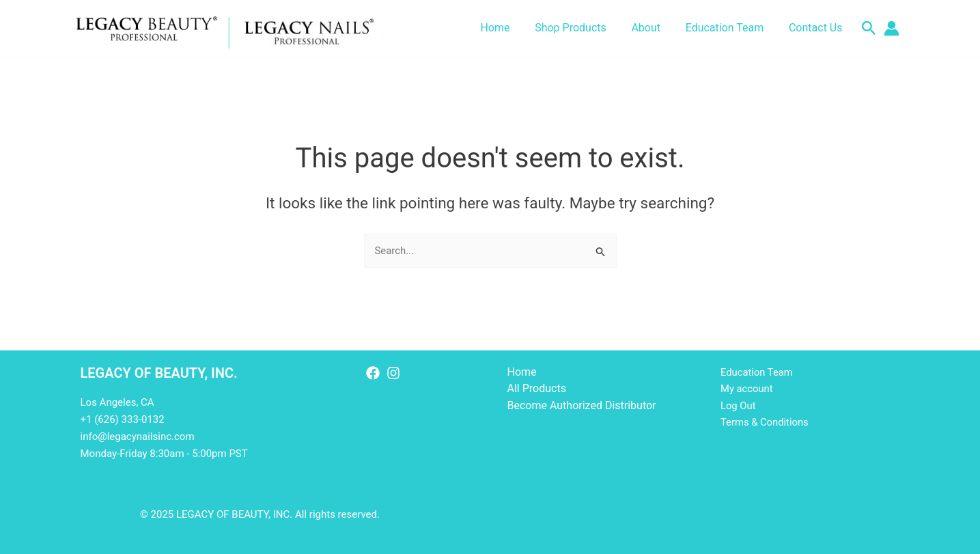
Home (509, 28)
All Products (537, 388)
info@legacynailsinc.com (138, 437)
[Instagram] (393, 373)
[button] (869, 29)
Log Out (738, 406)
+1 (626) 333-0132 (123, 419)
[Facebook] (373, 373)
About (654, 28)
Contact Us (817, 28)
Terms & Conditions (765, 423)
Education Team (730, 28)
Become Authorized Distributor (582, 405)
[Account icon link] (892, 28)
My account (747, 389)
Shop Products (582, 28)
